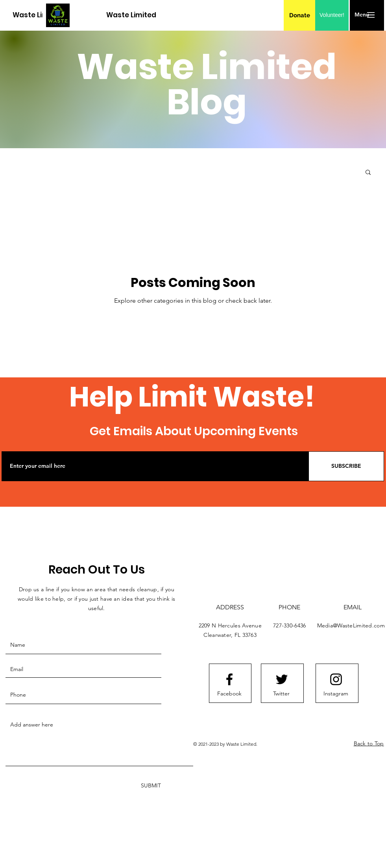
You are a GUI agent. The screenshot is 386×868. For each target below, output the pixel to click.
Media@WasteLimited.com (351, 625)
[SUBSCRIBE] (346, 466)
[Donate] (300, 15)
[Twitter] (281, 694)
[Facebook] (229, 694)
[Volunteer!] (332, 15)
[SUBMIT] (150, 786)
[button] (362, 15)
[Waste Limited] (38, 15)
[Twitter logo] (282, 679)
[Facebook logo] (229, 679)
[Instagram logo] (336, 679)
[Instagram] (336, 694)
